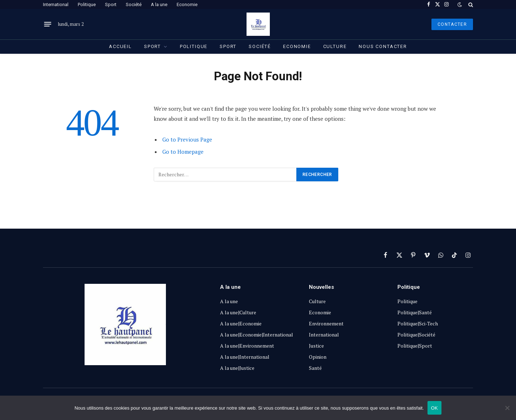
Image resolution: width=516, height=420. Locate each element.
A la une (159, 4)
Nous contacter (383, 46)
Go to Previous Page (187, 139)
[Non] (507, 408)
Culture (335, 46)
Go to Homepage (183, 152)
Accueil (120, 46)
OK (434, 408)
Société (134, 4)
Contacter (452, 24)
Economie (187, 4)
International (56, 4)
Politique (87, 4)
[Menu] (48, 24)
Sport (111, 4)
